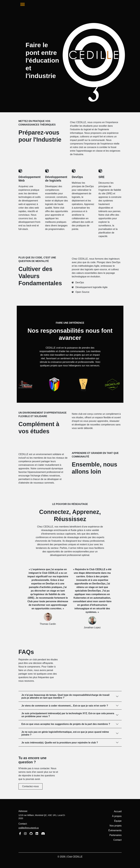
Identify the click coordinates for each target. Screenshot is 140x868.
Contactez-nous (31, 786)
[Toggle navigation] (23, 4)
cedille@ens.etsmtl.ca (29, 828)
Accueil (118, 811)
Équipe (118, 821)
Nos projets (116, 826)
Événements (115, 830)
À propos (117, 816)
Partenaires (116, 835)
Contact (117, 840)
